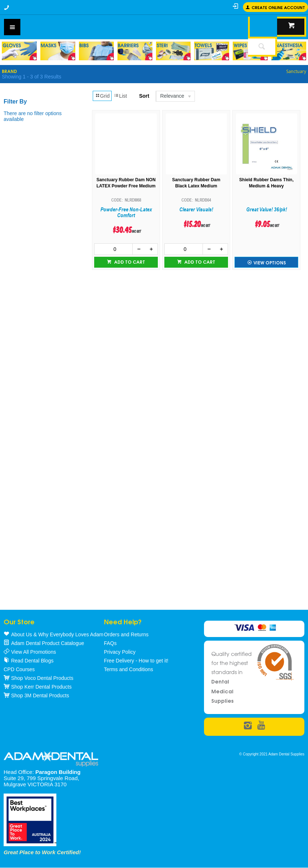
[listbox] (175, 96)
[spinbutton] (113, 249)
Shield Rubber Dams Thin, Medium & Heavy (266, 183)
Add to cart (129, 262)
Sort (144, 96)
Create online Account (278, 7)
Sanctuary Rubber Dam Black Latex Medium (196, 183)
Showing (31, 77)
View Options (270, 262)
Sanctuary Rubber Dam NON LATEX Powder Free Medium (126, 183)
